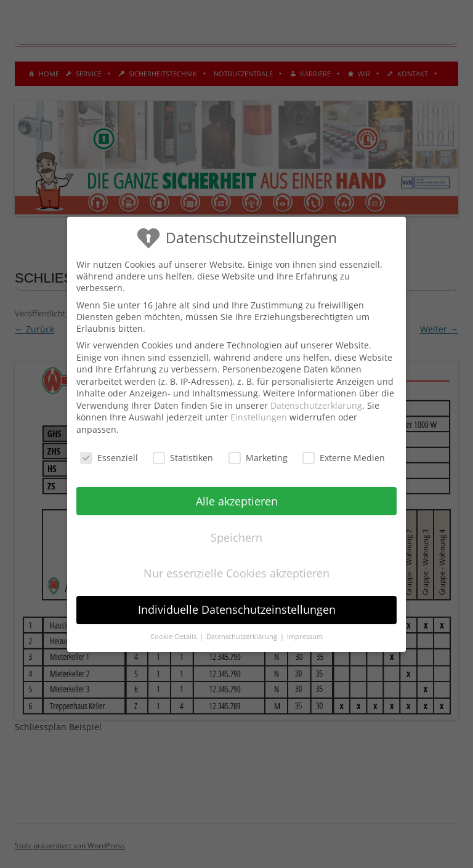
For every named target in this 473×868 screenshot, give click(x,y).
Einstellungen (259, 417)
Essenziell (109, 457)
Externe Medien (344, 457)
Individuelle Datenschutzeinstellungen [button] (237, 609)
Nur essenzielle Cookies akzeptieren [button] (236, 573)
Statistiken (183, 457)
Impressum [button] (305, 637)
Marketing (258, 457)
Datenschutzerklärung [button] (243, 637)
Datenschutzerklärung (316, 405)
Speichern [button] (236, 537)
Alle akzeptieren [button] (237, 500)
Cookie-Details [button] (174, 637)
